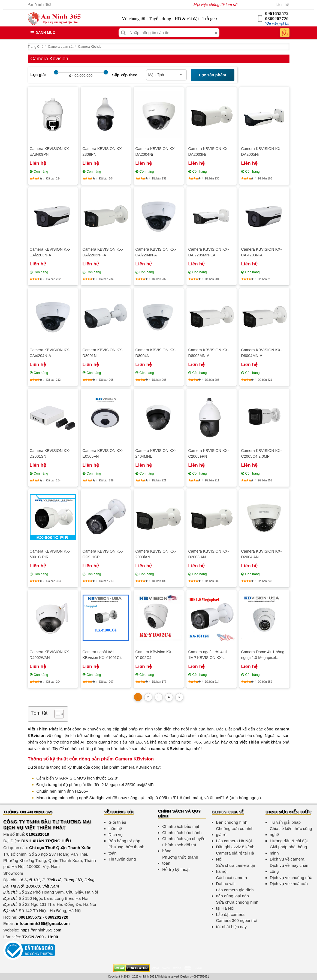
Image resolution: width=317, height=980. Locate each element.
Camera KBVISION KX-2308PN (103, 152)
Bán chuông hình (232, 822)
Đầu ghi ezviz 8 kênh (235, 847)
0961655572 (277, 14)
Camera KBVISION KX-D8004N (156, 353)
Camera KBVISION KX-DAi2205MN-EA (209, 252)
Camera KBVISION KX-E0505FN (103, 453)
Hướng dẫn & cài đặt (289, 841)
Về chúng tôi (134, 19)
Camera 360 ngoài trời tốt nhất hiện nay (237, 924)
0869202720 (277, 19)
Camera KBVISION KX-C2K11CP (103, 554)
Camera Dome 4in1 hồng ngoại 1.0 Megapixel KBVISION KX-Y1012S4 (263, 655)
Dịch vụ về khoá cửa (289, 884)
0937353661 (201, 977)
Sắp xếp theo (125, 75)
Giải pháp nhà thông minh (289, 850)
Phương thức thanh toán (126, 850)
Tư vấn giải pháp (285, 822)
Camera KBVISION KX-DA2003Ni (209, 152)
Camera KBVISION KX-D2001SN (50, 453)
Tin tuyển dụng (122, 859)
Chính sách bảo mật (181, 826)
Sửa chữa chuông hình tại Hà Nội (237, 905)
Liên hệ (282, 5)
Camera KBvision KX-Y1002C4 (154, 655)
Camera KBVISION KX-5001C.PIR (50, 554)
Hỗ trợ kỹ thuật (176, 869)
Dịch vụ (116, 834)
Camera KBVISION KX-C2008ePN (209, 453)
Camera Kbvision (91, 47)
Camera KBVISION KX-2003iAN (156, 554)
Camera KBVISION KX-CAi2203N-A (50, 252)
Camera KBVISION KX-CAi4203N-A (262, 252)
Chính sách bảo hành (182, 833)
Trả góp (210, 18)
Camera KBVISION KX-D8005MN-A (209, 353)
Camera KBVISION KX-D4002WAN (50, 655)
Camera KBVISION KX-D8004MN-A (262, 353)
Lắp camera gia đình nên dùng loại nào (235, 893)
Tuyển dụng (160, 19)
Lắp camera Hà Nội (234, 841)
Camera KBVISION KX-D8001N (103, 353)
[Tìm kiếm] (123, 33)
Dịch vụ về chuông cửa (291, 878)
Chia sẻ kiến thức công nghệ (291, 832)
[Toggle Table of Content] (56, 714)
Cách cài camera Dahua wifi (232, 881)
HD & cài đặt (187, 19)
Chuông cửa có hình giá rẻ (235, 832)
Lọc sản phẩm (212, 75)
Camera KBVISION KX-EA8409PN (50, 152)
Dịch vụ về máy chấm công (290, 868)
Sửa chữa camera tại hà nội (236, 868)
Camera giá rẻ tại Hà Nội (235, 856)
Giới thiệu (117, 822)
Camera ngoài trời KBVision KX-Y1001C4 (102, 655)
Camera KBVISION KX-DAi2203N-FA (103, 252)
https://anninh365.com (41, 930)
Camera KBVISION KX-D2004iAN (262, 554)
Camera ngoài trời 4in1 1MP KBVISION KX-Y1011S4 (208, 655)
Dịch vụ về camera (287, 859)
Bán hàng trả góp (124, 841)
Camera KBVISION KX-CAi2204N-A (156, 252)
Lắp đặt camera (230, 914)
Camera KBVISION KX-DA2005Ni (262, 152)
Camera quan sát (61, 47)
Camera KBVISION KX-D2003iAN (209, 554)
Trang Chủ (36, 47)
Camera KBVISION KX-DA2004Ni (156, 152)
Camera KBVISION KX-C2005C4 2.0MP (262, 453)
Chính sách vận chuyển (184, 839)
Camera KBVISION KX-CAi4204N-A (50, 353)
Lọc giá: (38, 75)
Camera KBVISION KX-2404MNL (156, 453)
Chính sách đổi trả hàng (179, 848)
